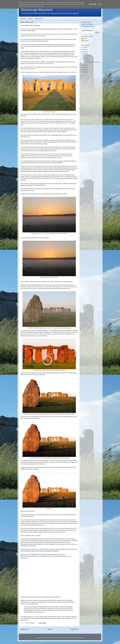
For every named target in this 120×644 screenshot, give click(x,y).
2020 (85, 54)
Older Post (74, 629)
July (86, 58)
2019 (85, 65)
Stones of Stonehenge (87, 24)
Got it (100, 4)
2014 (85, 72)
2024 (85, 50)
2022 (85, 52)
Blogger (83, 638)
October (87, 56)
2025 (85, 47)
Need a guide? (39, 18)
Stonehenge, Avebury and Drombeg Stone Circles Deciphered (38, 544)
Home (49, 629)
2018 (85, 68)
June (86, 60)
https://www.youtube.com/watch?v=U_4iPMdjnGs (34, 556)
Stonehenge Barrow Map (88, 26)
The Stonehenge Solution (58, 46)
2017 (85, 70)
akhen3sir (86, 41)
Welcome (23, 18)
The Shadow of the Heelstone (92, 62)
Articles (30, 18)
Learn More (93, 4)
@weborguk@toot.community (54, 638)
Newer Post (24, 629)
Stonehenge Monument (37, 10)
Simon (85, 39)
